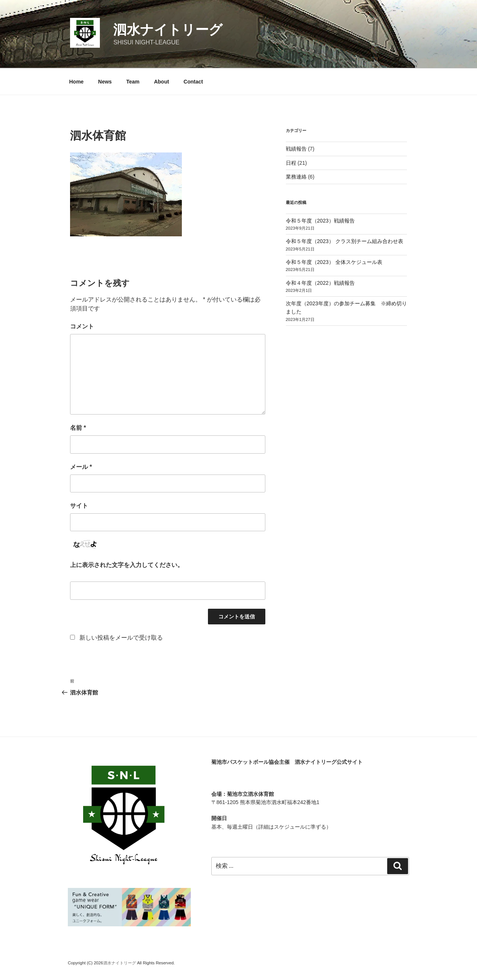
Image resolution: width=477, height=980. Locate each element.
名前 (78, 428)
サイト (79, 506)
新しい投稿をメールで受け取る (121, 638)
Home (77, 82)
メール (81, 467)
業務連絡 (296, 177)
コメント (82, 326)
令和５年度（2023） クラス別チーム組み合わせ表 (345, 241)
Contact (193, 82)
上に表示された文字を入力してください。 (127, 565)
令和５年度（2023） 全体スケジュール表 (334, 262)
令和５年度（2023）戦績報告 (320, 221)
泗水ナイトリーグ (168, 30)
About (161, 82)
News (105, 82)
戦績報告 (296, 149)
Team (133, 82)
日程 (291, 163)
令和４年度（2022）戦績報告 (320, 283)
